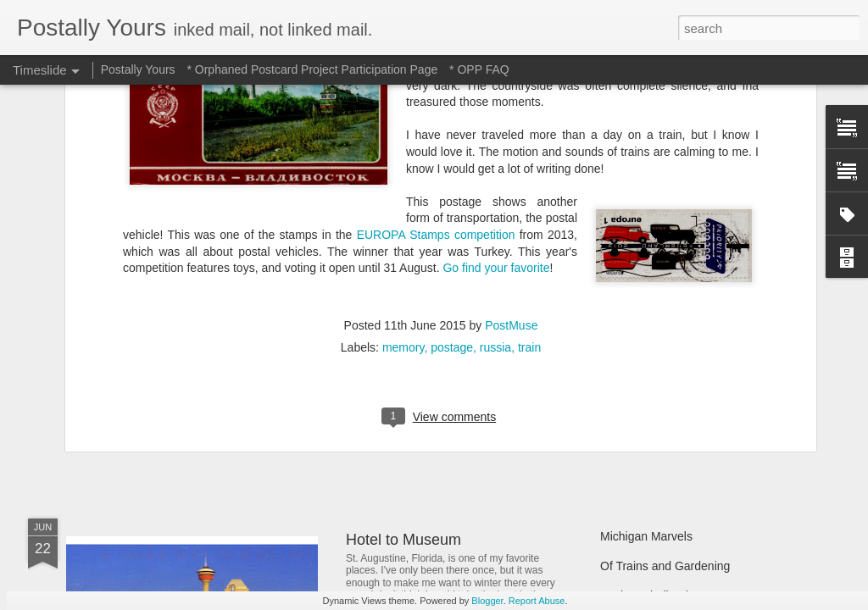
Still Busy (625, 362)
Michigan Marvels (646, 536)
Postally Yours (138, 69)
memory (403, 95)
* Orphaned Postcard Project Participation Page (312, 69)
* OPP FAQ (479, 69)
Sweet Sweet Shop (152, 394)
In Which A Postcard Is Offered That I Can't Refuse (517, 324)
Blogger (487, 601)
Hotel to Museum (403, 540)
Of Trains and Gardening (665, 566)
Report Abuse (537, 601)
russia (495, 95)
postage (452, 95)
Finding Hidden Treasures (668, 332)
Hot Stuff (623, 421)
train (529, 95)
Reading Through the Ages (437, 398)
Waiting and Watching (657, 391)
